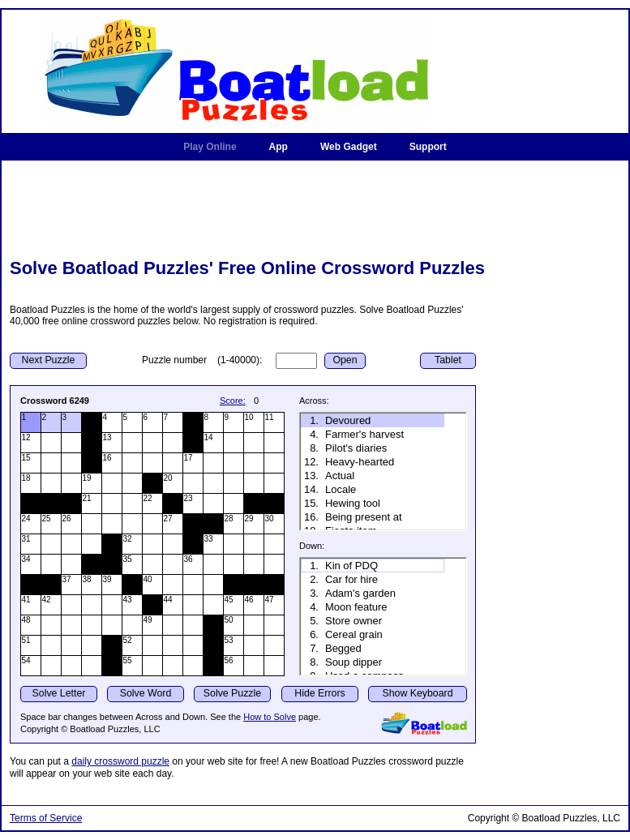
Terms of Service (46, 818)
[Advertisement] (315, 207)
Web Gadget (349, 147)
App (279, 147)
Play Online (210, 147)
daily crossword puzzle (120, 761)
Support (428, 147)
